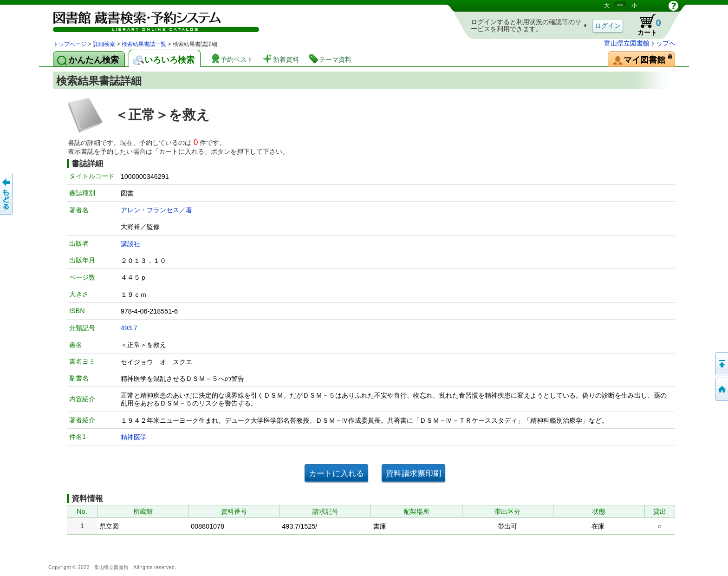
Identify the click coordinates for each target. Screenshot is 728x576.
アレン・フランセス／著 (156, 210)
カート (645, 25)
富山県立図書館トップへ (640, 43)
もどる (7, 194)
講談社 (130, 244)
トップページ (70, 44)
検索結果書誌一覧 (144, 44)
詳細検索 (104, 44)
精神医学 (134, 437)
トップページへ (721, 389)
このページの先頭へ (721, 364)
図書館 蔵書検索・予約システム (150, 20)
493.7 (129, 328)
